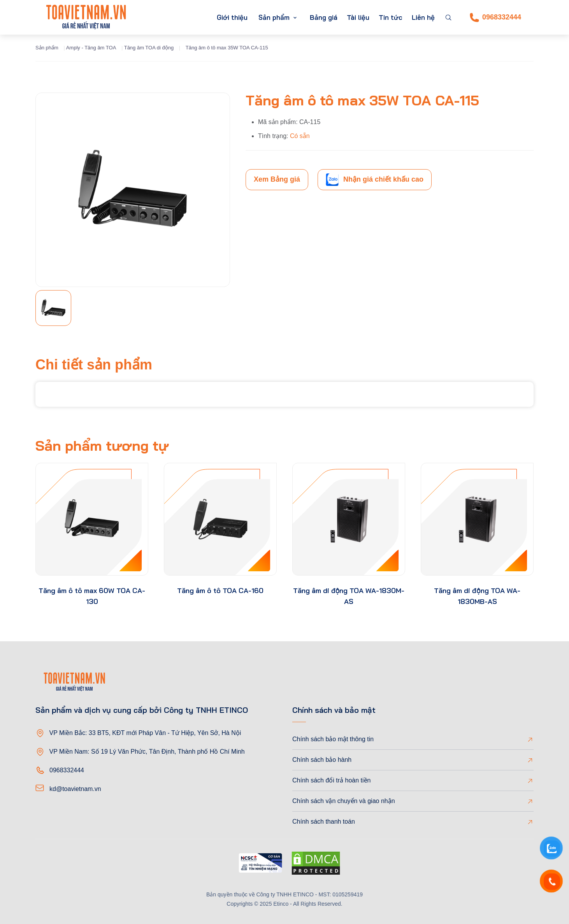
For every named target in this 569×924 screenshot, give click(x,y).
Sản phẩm (274, 17)
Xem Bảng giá (277, 179)
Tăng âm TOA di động (149, 48)
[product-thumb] (92, 519)
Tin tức (391, 17)
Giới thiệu (232, 17)
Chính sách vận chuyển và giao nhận (344, 801)
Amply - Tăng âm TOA (91, 48)
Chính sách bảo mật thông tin (333, 739)
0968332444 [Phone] (495, 17)
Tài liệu (358, 17)
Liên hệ (423, 17)
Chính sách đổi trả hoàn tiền (331, 780)
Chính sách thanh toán (324, 822)
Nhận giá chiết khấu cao (375, 180)
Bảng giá (324, 17)
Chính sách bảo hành (322, 760)
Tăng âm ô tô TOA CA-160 (220, 591)
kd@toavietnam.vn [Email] (75, 789)
